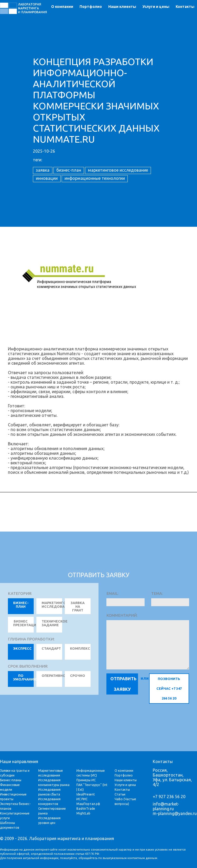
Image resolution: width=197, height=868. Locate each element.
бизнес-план (69, 170)
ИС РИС (82, 799)
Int (105, 785)
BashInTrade (86, 809)
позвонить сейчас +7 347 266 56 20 (169, 688)
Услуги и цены (156, 7)
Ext (80, 790)
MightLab (83, 813)
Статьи (120, 794)
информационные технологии (95, 178)
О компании (62, 7)
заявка (43, 170)
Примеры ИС (86, 780)
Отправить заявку (123, 684)
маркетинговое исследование (118, 170)
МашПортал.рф (88, 804)
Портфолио (91, 7)
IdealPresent (86, 794)
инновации (47, 178)
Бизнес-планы (11, 780)
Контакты (185, 7)
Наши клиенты (122, 7)
